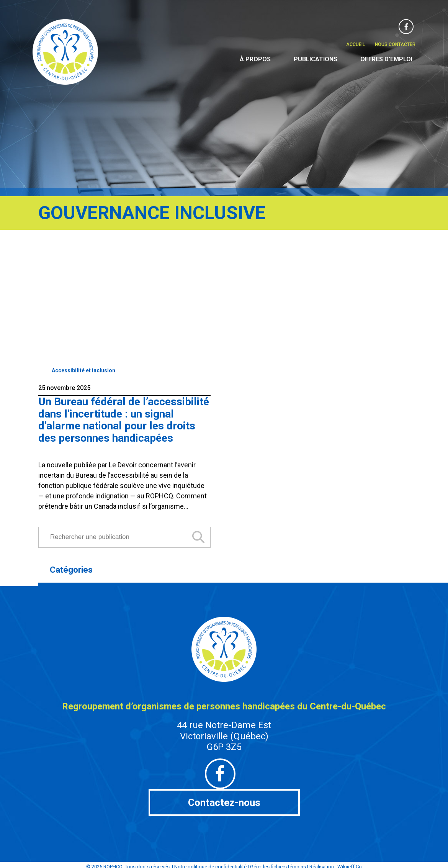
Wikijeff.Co (350, 863)
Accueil (356, 44)
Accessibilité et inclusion (83, 370)
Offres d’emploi (386, 59)
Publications (316, 59)
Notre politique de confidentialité (210, 863)
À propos (255, 59)
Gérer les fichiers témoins (278, 863)
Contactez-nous (224, 802)
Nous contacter (395, 44)
